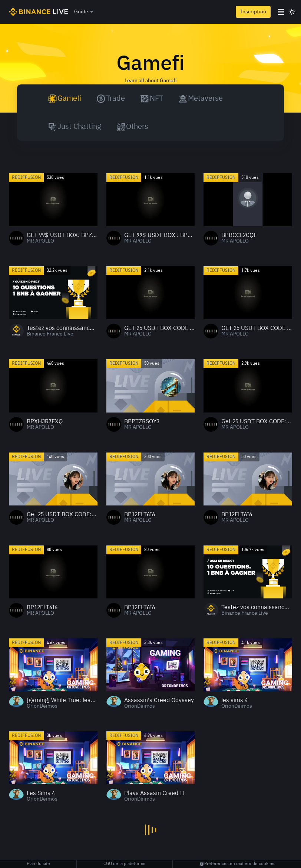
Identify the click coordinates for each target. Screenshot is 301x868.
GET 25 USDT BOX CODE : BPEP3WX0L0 (160, 328)
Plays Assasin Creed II (154, 794)
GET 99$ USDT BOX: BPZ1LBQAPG (62, 236)
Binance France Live (50, 334)
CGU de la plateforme (125, 864)
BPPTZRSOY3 (142, 422)
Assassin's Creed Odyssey (159, 701)
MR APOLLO (40, 241)
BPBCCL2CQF (239, 236)
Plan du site (38, 864)
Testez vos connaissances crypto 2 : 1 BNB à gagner (257, 608)
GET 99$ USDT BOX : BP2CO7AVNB (160, 236)
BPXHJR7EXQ (45, 422)
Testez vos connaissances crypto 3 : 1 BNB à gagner (62, 328)
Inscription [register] (253, 12)
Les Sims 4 (41, 794)
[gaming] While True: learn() (62, 701)
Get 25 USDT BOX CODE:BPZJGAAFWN (257, 422)
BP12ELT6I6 (140, 515)
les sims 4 (234, 701)
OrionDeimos (42, 706)
